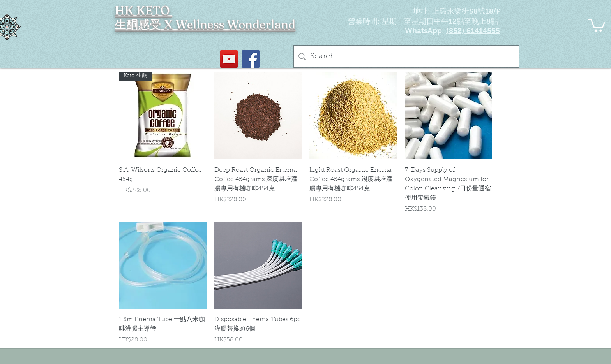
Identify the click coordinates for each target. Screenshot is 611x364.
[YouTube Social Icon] (229, 59)
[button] (597, 25)
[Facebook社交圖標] (251, 59)
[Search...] (406, 56)
